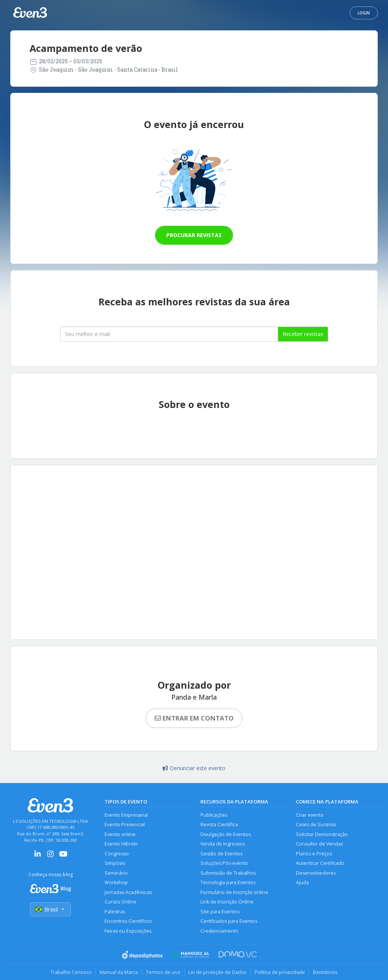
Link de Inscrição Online (227, 902)
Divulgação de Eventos (226, 834)
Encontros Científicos (128, 921)
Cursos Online (120, 902)
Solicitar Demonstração (322, 834)
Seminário (116, 873)
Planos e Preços (314, 854)
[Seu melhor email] (169, 334)
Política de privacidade (280, 972)
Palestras (115, 912)
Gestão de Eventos (221, 854)
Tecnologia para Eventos (228, 882)
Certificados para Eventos (229, 921)
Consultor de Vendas (319, 844)
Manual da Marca (119, 972)
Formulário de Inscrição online (234, 892)
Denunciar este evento (194, 768)
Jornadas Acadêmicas (128, 892)
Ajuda (302, 882)
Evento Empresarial (126, 815)
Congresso (117, 854)
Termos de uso (163, 972)
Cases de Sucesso (316, 824)
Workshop (116, 882)
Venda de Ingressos (223, 844)
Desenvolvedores (316, 873)
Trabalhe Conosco (71, 972)
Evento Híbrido (121, 844)
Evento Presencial (125, 824)
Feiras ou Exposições (128, 931)
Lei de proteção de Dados (217, 972)
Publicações (214, 815)
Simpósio (115, 863)
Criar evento (310, 815)
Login (364, 13)
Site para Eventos (220, 912)
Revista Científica (219, 824)
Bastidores (325, 972)
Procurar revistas (194, 235)
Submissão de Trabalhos (228, 873)
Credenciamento (219, 931)
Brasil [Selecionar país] (50, 909)
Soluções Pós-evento (224, 863)
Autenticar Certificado (320, 863)
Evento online (120, 834)
